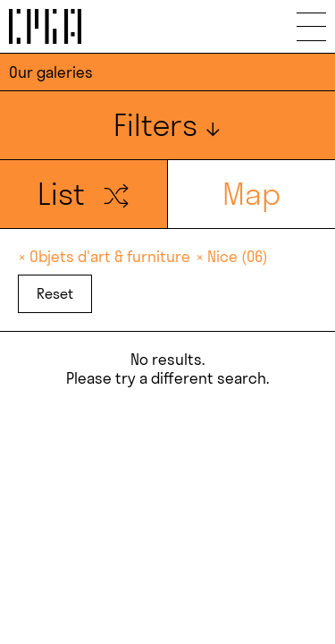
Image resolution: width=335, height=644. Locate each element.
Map (251, 194)
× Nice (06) (232, 256)
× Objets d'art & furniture (106, 256)
